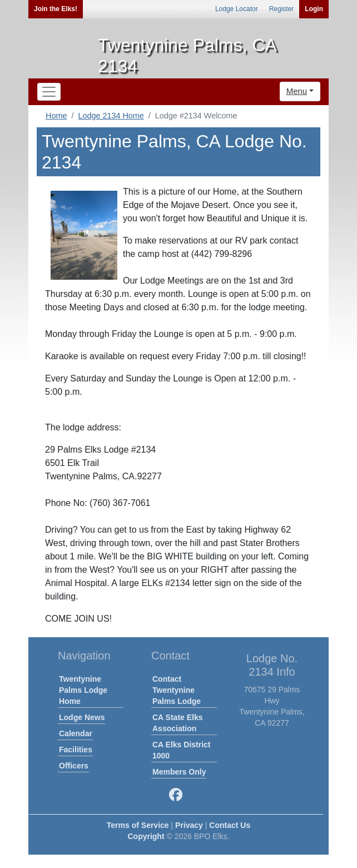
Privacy (189, 825)
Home (56, 116)
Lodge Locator (237, 9)
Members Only (179, 772)
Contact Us (230, 825)
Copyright (146, 836)
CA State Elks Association (178, 723)
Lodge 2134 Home (111, 116)
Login (314, 9)
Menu (297, 91)
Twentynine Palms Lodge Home (83, 690)
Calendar (76, 733)
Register (282, 9)
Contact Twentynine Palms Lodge (177, 690)
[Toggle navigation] (49, 92)
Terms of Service (138, 825)
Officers (74, 766)
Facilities (76, 750)
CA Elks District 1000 (182, 750)
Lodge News (82, 717)
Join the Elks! (56, 9)
